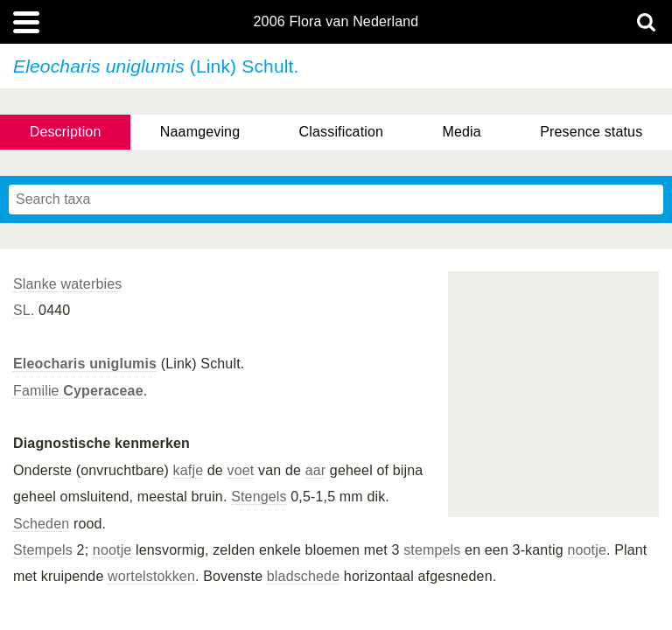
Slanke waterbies (67, 284)
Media (461, 132)
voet (241, 470)
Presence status (591, 132)
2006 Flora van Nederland (336, 22)
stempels (432, 550)
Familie (78, 391)
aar (316, 470)
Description (66, 132)
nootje (112, 550)
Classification (342, 132)
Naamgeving (200, 132)
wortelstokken (151, 576)
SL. (24, 310)
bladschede (303, 576)
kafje (189, 470)
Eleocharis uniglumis (85, 364)
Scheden (41, 524)
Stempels (43, 550)
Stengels (259, 497)
